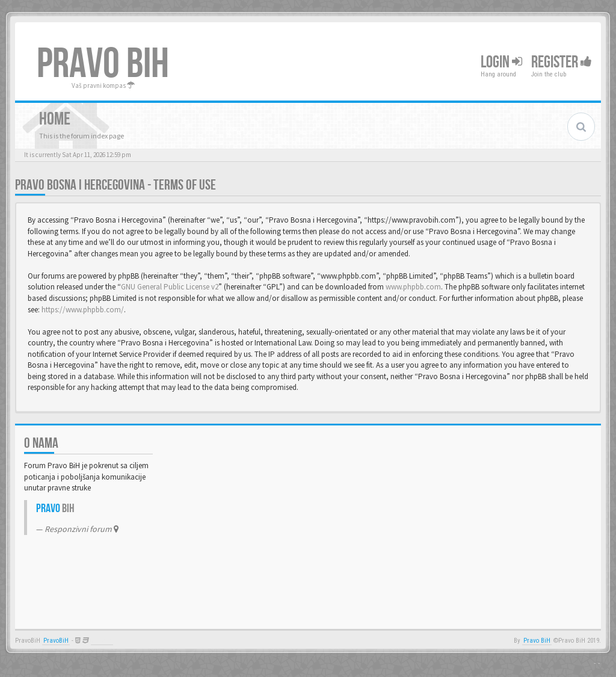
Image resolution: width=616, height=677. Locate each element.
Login (501, 62)
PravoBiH (56, 641)
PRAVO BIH (103, 64)
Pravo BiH (537, 641)
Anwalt (102, 641)
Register (562, 62)
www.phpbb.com (413, 287)
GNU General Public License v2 (170, 287)
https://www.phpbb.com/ (83, 310)
